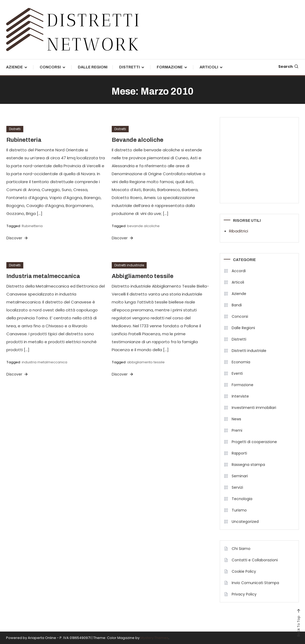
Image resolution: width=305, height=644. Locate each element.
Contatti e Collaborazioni (255, 560)
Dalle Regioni (93, 67)
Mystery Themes (154, 638)
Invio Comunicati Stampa (255, 583)
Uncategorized (245, 522)
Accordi (239, 271)
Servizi (237, 487)
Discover (17, 238)
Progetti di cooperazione (254, 442)
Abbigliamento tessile (143, 276)
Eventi (237, 373)
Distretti (129, 67)
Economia (241, 362)
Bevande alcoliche (138, 140)
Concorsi (50, 67)
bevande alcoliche (143, 226)
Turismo (239, 510)
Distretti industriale (129, 265)
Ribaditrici (239, 231)
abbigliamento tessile (146, 362)
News (236, 419)
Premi (237, 430)
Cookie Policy (244, 571)
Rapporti (239, 453)
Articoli (209, 67)
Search (289, 67)
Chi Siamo (241, 549)
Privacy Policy (244, 594)
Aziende (14, 67)
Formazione (170, 67)
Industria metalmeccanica (43, 276)
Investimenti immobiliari (254, 408)
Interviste (240, 396)
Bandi (237, 305)
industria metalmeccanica (44, 362)
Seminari (240, 476)
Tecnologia (242, 499)
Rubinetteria (24, 140)
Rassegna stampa (248, 465)
